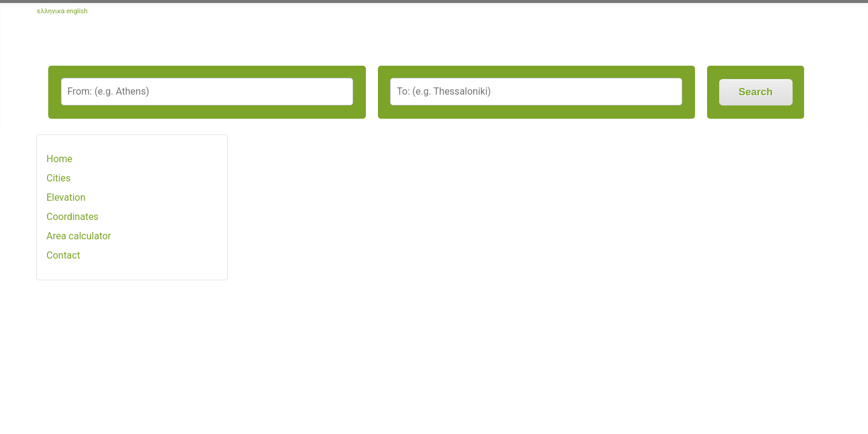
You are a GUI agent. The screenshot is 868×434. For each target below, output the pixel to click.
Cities (58, 178)
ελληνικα (51, 11)
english (77, 11)
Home (59, 159)
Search (756, 92)
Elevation (66, 197)
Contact (63, 255)
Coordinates (72, 217)
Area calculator (79, 236)
